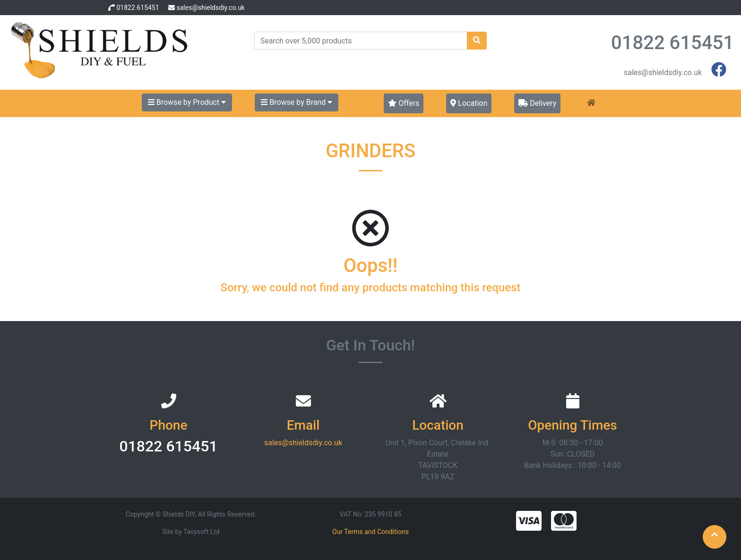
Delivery (537, 103)
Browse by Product (187, 102)
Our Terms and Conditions (370, 532)
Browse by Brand (297, 102)
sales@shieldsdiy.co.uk (210, 8)
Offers (404, 103)
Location (469, 103)
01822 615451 (138, 8)
